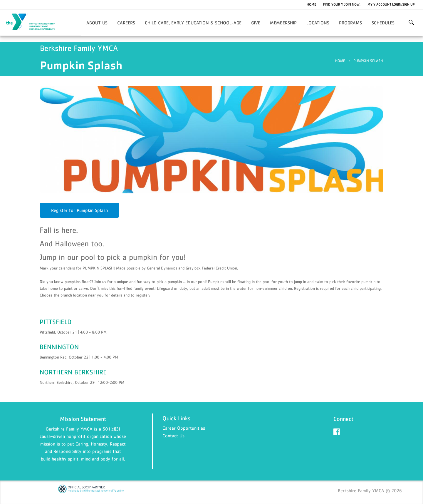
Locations (318, 23)
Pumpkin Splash (368, 61)
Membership (283, 23)
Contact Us (173, 436)
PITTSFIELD (56, 322)
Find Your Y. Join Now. (342, 4)
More (411, 23)
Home (311, 4)
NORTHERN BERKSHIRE (73, 372)
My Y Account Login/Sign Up (391, 4)
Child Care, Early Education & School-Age (193, 23)
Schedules (383, 23)
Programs (350, 23)
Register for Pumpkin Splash (79, 210)
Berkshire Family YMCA (34, 22)
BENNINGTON (59, 347)
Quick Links (176, 418)
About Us (97, 23)
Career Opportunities (184, 428)
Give (256, 23)
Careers (126, 23)
